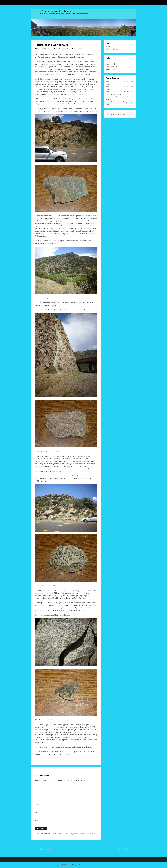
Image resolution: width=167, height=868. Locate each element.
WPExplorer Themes (107, 865)
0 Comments (80, 48)
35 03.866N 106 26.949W (50, 586)
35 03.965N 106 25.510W (53, 451)
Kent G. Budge (111, 82)
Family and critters (109, 849)
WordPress (92, 865)
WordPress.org (111, 69)
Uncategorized (64, 48)
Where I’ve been (112, 49)
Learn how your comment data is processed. (80, 834)
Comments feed (112, 67)
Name (37, 804)
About (108, 46)
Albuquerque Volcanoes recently (80, 99)
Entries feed (110, 64)
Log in (108, 62)
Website (37, 820)
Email (37, 812)
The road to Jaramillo (43, 849)
